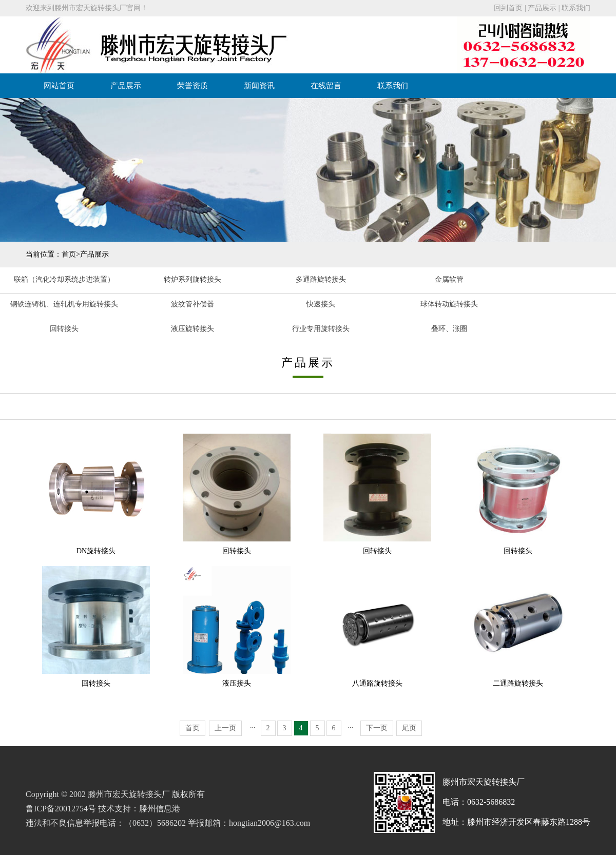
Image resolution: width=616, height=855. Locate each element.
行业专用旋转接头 (321, 329)
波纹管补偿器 (192, 304)
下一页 (377, 728)
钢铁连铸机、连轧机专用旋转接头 (64, 304)
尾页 (409, 728)
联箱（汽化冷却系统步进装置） (64, 279)
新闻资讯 (259, 86)
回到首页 (508, 8)
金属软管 (449, 279)
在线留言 (326, 86)
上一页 (225, 728)
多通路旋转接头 (321, 279)
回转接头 (64, 329)
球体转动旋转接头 (449, 304)
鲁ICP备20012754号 (61, 809)
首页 (69, 254)
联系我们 (576, 8)
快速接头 (321, 304)
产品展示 (542, 8)
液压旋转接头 (192, 329)
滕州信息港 (160, 809)
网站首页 (59, 86)
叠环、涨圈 (449, 329)
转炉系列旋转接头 (192, 279)
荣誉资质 (192, 86)
